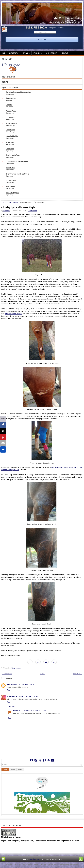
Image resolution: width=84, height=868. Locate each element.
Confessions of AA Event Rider (17, 161)
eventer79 (7, 211)
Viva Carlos (10, 149)
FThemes (15, 865)
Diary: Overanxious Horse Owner (17, 174)
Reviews (27, 52)
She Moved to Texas (13, 155)
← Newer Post (7, 674)
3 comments (33, 211)
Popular (5, 769)
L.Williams (11, 696)
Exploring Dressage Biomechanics (18, 92)
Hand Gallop (10, 130)
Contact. (9, 105)
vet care (15, 202)
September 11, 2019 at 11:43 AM (27, 696)
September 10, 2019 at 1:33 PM (23, 684)
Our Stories (15, 52)
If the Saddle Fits (12, 136)
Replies (12, 706)
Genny (9, 684)
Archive (20, 769)
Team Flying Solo (34, 859)
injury (10, 202)
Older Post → (77, 674)
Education (39, 52)
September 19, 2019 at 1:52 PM (35, 711)
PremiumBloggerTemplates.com (50, 865)
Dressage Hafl (11, 180)
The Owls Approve (13, 193)
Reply (9, 690)
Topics (13, 769)
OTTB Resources (53, 52)
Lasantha (35, 865)
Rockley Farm (11, 111)
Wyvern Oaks (11, 168)
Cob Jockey (10, 117)
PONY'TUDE (10, 143)
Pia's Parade (10, 187)
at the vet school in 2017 (13, 314)
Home (4, 53)
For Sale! (65, 53)
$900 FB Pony (11, 98)
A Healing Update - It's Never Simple (18, 207)
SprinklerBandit (11, 124)
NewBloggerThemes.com (71, 865)
